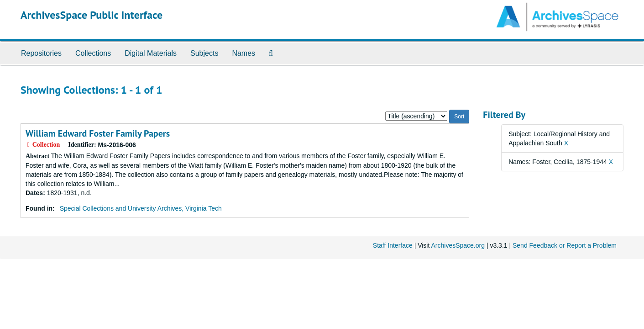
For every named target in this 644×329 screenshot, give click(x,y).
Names (243, 53)
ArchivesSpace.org (458, 245)
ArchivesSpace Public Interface (92, 15)
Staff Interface (393, 245)
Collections (93, 53)
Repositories (41, 53)
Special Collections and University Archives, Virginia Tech (141, 208)
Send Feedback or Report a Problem (565, 245)
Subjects (204, 53)
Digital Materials (151, 53)
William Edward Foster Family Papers (98, 133)
